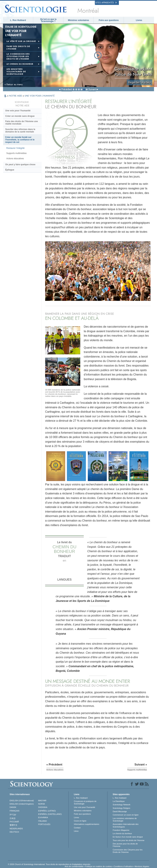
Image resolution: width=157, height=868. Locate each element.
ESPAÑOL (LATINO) (47, 811)
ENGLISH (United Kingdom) (22, 804)
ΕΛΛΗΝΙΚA (43, 817)
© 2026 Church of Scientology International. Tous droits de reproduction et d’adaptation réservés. (49, 864)
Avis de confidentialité (74, 866)
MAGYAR (42, 801)
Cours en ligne (80, 821)
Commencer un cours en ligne (126, 815)
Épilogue (10, 170)
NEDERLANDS (16, 829)
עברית (13, 814)
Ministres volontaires (78, 20)
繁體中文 (14, 825)
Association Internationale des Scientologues (126, 825)
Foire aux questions (109, 20)
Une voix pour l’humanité (18, 111)
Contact (77, 828)
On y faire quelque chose (20, 165)
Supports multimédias (16, 153)
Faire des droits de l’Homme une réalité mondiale (22, 123)
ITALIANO (42, 821)
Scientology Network (122, 805)
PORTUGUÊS (44, 824)
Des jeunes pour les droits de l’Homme (125, 845)
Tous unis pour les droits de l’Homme (129, 840)
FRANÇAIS (15, 811)
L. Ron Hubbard (18, 20)
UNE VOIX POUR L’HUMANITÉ (40, 96)
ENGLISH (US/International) (22, 801)
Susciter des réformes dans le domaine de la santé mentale (20, 131)
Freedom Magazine (121, 830)
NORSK (42, 804)
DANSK (13, 807)
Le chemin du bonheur (122, 833)
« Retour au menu (14, 84)
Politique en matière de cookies (98, 866)
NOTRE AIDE (16, 96)
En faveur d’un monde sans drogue (128, 837)
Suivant (92, 89)
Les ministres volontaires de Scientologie (125, 820)
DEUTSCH (14, 832)
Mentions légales (142, 866)
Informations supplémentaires (87, 824)
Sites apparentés (106, 3)
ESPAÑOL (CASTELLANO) (50, 814)
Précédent (67, 89)
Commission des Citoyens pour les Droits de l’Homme (128, 851)
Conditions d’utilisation (123, 866)
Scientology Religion (122, 808)
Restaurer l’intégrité (15, 148)
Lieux (76, 831)
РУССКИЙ (14, 822)
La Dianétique (119, 801)
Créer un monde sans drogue (20, 116)
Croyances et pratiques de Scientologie (85, 802)
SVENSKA (43, 807)
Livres (139, 20)
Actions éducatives (15, 159)
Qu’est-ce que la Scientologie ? (48, 20)
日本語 (13, 818)
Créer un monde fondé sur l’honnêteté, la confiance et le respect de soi (20, 140)
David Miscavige (120, 811)
